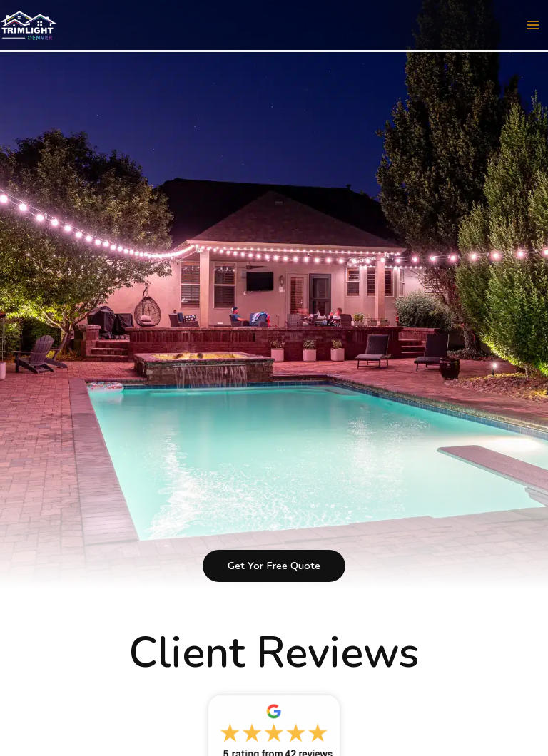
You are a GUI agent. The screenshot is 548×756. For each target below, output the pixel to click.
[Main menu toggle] (533, 25)
